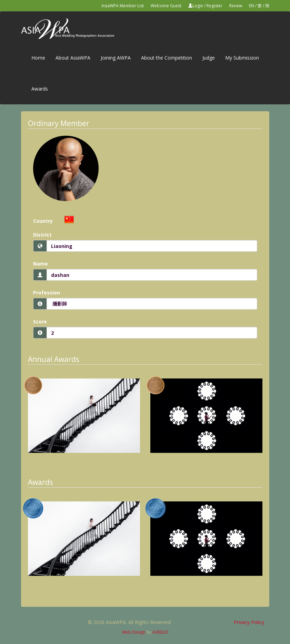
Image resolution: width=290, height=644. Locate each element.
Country (43, 221)
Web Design (134, 632)
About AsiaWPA (73, 58)
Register (214, 6)
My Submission (242, 58)
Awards (40, 89)
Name (41, 264)
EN (252, 6)
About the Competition (167, 58)
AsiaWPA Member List (123, 6)
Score (40, 321)
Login (198, 6)
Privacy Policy (249, 622)
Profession (47, 293)
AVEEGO (160, 632)
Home (38, 58)
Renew (236, 6)
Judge (209, 58)
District (42, 235)
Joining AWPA (116, 58)
